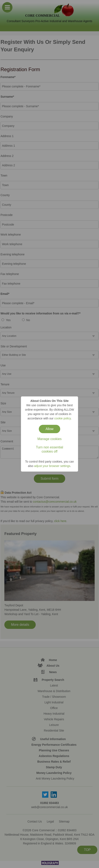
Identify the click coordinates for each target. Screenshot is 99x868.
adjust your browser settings (52, 466)
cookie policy (63, 418)
